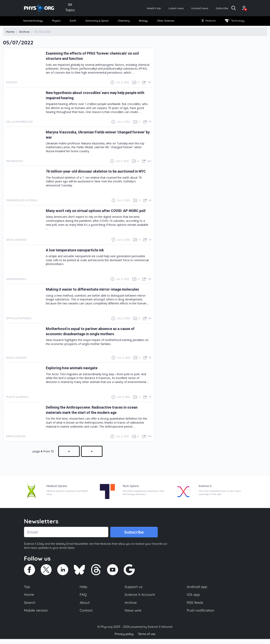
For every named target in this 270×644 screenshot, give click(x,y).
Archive (130, 607)
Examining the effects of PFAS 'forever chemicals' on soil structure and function (95, 57)
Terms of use (147, 639)
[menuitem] (35, 22)
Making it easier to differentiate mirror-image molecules (98, 292)
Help (84, 590)
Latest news (161, 8)
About (85, 607)
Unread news (188, 8)
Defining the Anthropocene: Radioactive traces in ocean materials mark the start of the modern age (97, 413)
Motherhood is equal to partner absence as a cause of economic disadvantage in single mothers (96, 334)
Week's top (137, 8)
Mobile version (37, 615)
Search (30, 607)
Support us (133, 590)
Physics (58, 22)
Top (27, 590)
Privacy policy (124, 639)
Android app (197, 590)
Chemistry (124, 22)
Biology (143, 22)
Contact (86, 615)
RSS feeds (195, 607)
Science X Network (160, 632)
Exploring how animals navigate (75, 371)
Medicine (207, 22)
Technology (233, 22)
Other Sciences (165, 22)
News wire (133, 615)
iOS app (193, 599)
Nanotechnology (35, 22)
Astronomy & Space (97, 22)
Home (29, 599)
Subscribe (212, 8)
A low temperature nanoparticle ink (79, 253)
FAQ (83, 599)
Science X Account (140, 599)
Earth (73, 22)
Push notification (201, 615)
